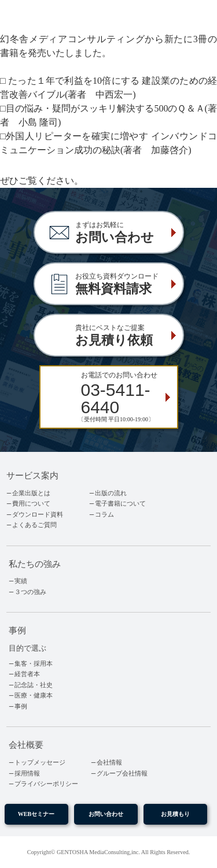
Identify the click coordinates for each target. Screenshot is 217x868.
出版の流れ (111, 493)
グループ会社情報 (122, 773)
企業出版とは (31, 493)
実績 (21, 581)
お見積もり (175, 814)
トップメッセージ (40, 762)
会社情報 (109, 762)
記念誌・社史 (34, 685)
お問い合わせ (106, 814)
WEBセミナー (36, 814)
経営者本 (27, 674)
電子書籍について (120, 503)
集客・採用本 (34, 663)
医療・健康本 (34, 695)
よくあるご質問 (34, 525)
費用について (31, 503)
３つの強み (30, 592)
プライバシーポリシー (46, 784)
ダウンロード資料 (38, 514)
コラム (104, 514)
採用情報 (27, 773)
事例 (21, 706)
